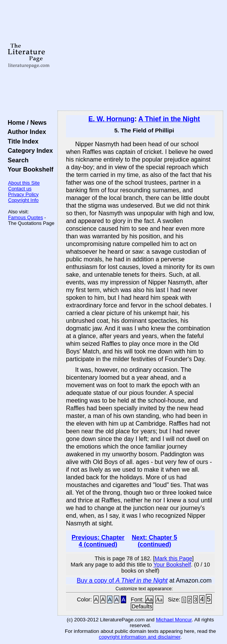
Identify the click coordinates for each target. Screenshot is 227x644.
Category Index (29, 150)
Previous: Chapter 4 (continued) (98, 541)
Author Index (25, 132)
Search (16, 160)
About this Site (24, 183)
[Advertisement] (140, 56)
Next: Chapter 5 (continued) (155, 541)
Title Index (21, 141)
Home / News (25, 122)
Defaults (142, 606)
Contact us (20, 189)
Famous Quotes (25, 217)
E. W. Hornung (112, 119)
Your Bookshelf (29, 169)
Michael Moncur (174, 620)
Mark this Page (173, 558)
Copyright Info (23, 200)
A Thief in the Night (169, 119)
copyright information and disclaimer (140, 637)
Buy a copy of (122, 580)
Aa (150, 599)
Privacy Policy (23, 194)
